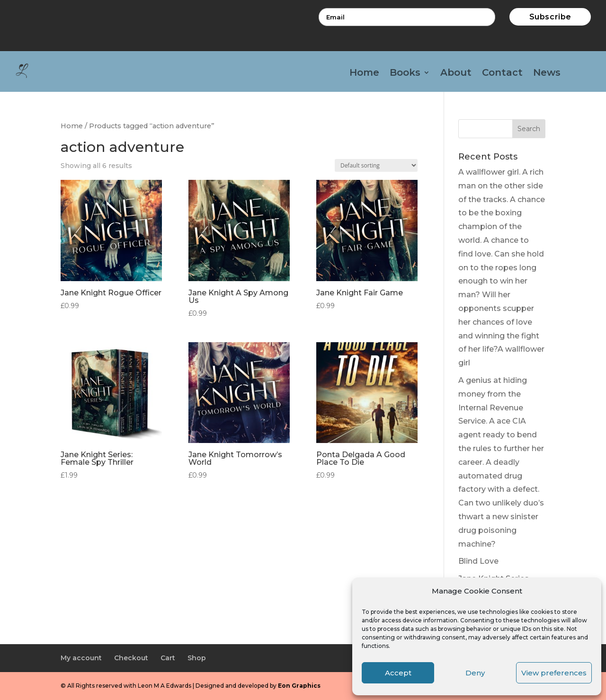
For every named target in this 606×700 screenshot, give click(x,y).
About (456, 74)
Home (364, 74)
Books (405, 74)
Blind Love (478, 561)
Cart (168, 658)
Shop (197, 658)
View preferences (554, 673)
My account (81, 658)
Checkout (131, 658)
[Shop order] (376, 165)
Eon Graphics (299, 686)
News (547, 74)
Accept (398, 673)
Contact (502, 74)
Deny (475, 673)
